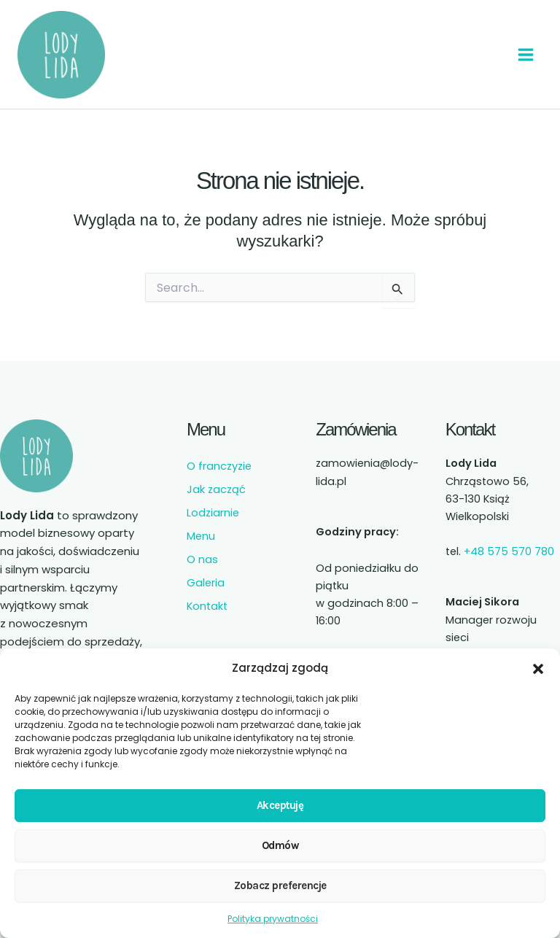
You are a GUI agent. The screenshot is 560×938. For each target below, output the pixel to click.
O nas (202, 559)
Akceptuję (280, 805)
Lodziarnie (213, 513)
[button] (538, 669)
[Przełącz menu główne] (526, 55)
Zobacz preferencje (280, 885)
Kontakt (207, 606)
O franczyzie (219, 466)
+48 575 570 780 (509, 551)
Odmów (280, 845)
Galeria (206, 583)
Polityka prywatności (273, 919)
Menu (201, 536)
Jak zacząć (216, 489)
